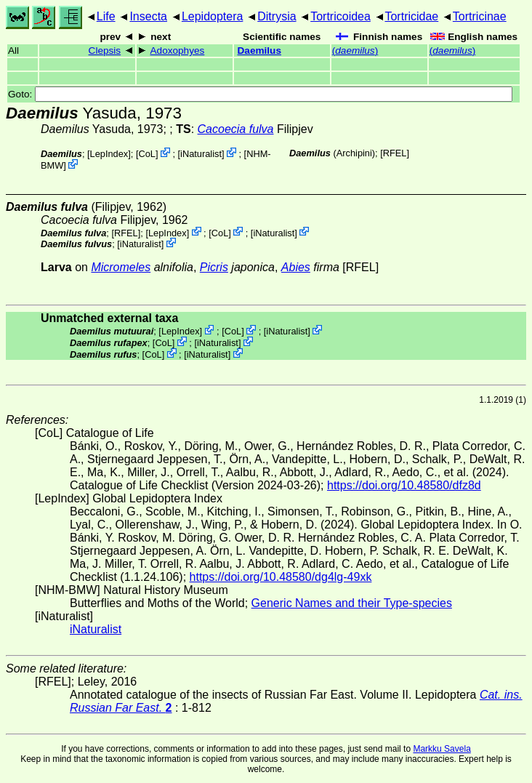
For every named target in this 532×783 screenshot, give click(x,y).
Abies (296, 267)
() (355, 51)
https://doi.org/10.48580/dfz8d (404, 485)
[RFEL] (395, 153)
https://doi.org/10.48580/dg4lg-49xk (281, 577)
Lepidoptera (213, 16)
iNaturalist (201, 154)
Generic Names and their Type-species (352, 603)
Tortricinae (480, 16)
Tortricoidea (340, 16)
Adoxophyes (178, 51)
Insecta (148, 16)
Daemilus (259, 51)
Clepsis (105, 51)
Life (106, 16)
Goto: (260, 94)
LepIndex (109, 154)
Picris (214, 267)
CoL (146, 154)
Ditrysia (277, 16)
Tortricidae (411, 16)
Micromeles (121, 267)
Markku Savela (442, 749)
